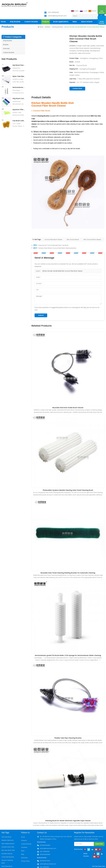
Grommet (6, 40)
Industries (24, 839)
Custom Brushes (31, 13)
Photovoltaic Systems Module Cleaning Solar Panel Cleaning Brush (68, 482)
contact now (77, 80)
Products (24, 832)
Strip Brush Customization (19, 90)
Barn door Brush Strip (8, 842)
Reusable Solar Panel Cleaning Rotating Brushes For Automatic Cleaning (68, 565)
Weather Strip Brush (8, 832)
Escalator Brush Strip (8, 839)
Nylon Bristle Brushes (8, 835)
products (46, 13)
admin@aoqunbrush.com (57, 8)
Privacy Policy (25, 852)
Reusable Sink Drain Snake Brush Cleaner (68, 399)
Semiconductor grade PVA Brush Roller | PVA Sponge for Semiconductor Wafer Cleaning (19, 79)
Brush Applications (61, 13)
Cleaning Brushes (57, 19)
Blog (22, 845)
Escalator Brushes (7, 845)
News (75, 13)
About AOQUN (87, 13)
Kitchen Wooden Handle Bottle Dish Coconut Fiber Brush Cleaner (62, 263)
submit (41, 307)
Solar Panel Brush (7, 858)
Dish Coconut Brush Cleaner (92, 231)
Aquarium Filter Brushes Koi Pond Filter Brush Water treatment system (19, 101)
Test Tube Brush (6, 829)
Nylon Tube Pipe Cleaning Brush (19, 68)
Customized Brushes (8, 849)
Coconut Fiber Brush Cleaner (53, 231)
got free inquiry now (97, 866)
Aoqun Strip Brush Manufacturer (59, 866)
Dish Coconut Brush (73, 231)
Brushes (48, 19)
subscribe (99, 836)
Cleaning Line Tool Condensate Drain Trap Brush (53, 237)
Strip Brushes (15, 13)
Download (24, 849)
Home (23, 829)
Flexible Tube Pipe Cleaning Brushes (68, 730)
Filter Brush (5, 861)
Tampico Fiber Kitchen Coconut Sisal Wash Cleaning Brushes (57, 240)
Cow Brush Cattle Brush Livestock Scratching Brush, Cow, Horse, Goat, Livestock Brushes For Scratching (19, 113)
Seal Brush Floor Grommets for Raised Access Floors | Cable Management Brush (19, 57)
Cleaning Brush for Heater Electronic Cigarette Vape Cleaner (68, 812)
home (3, 13)
